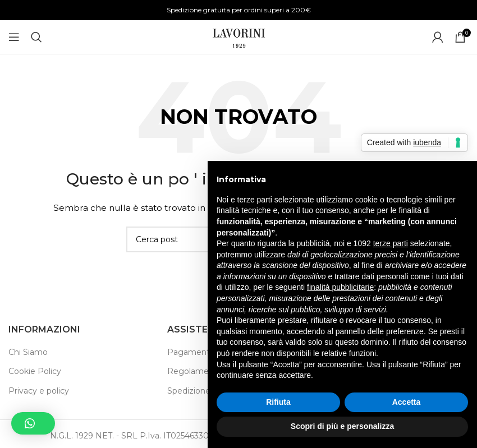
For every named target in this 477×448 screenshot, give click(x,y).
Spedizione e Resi (202, 391)
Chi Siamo (28, 352)
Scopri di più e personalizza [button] (342, 426)
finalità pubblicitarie (340, 287)
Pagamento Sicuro (204, 352)
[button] (33, 423)
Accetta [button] (407, 402)
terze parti (391, 243)
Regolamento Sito (203, 371)
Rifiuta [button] (278, 402)
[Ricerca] (36, 37)
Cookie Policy (35, 371)
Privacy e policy (39, 391)
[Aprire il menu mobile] (14, 37)
